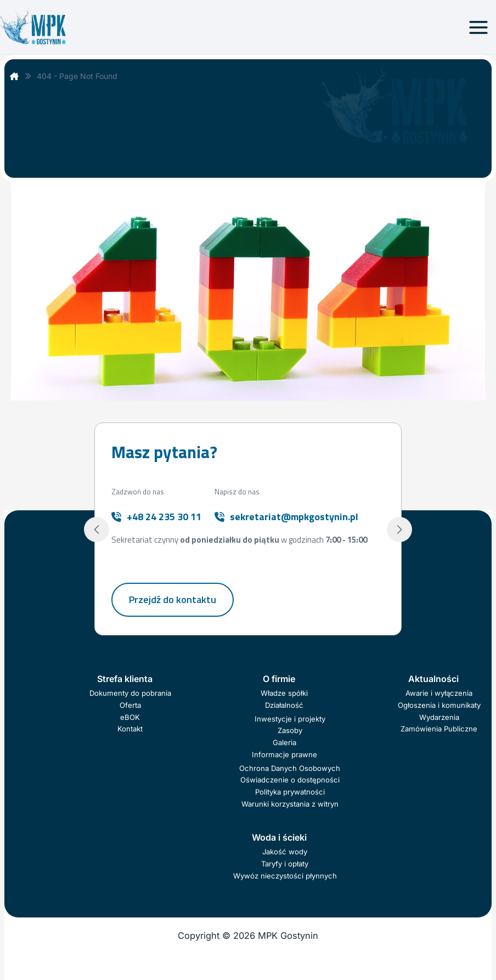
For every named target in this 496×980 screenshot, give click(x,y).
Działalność (284, 705)
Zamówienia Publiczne (439, 729)
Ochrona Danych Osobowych (290, 768)
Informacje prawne (284, 754)
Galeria (284, 742)
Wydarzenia (439, 717)
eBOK (130, 717)
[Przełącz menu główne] (478, 27)
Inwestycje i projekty (290, 719)
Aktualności (433, 679)
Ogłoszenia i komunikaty (439, 705)
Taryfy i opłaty (285, 864)
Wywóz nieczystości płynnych (285, 876)
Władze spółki (284, 693)
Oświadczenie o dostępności (290, 780)
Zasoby (290, 730)
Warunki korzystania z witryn (290, 804)
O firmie (279, 679)
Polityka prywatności (290, 792)
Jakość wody (285, 852)
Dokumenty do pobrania (130, 693)
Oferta (130, 705)
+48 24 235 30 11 (164, 517)
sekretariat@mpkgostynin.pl (294, 517)
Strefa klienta (125, 679)
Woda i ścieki (279, 837)
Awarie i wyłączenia (439, 693)
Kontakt (130, 729)
